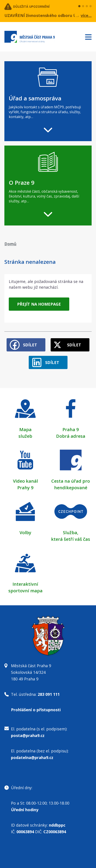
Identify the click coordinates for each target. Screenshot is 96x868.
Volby (25, 533)
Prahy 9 (25, 488)
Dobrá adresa (71, 436)
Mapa (25, 429)
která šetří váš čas (71, 539)
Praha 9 (71, 429)
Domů (10, 244)
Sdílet (30, 345)
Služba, (71, 533)
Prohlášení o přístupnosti (36, 710)
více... (86, 15)
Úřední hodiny (25, 810)
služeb (25, 436)
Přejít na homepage (39, 304)
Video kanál (25, 481)
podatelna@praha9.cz (32, 757)
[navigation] (48, 101)
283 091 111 (49, 694)
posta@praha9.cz (28, 735)
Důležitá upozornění (31, 6)
